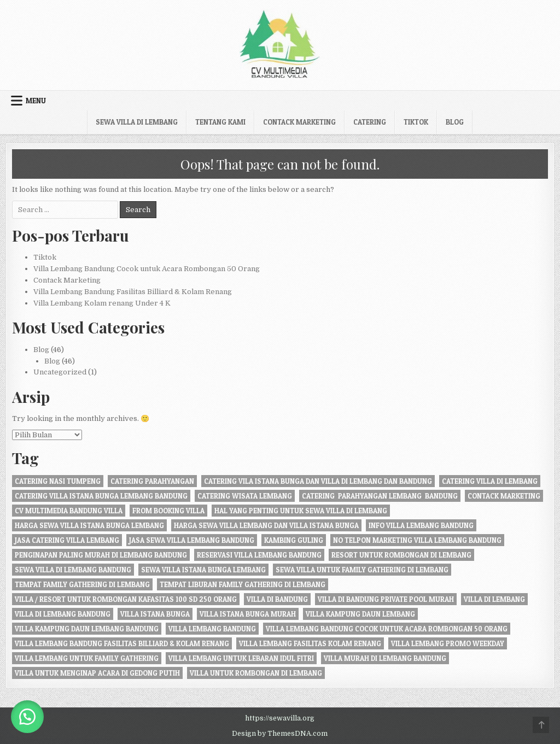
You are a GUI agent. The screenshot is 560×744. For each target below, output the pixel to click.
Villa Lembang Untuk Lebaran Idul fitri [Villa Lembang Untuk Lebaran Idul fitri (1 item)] (241, 658)
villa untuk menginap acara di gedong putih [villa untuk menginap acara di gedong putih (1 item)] (97, 673)
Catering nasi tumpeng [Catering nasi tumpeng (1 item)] (58, 481)
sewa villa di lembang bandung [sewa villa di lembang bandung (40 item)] (73, 570)
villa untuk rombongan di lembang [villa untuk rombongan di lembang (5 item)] (256, 673)
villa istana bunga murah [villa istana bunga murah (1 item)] (248, 614)
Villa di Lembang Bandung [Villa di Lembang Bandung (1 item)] (63, 614)
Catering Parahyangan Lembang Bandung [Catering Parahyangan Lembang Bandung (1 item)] (380, 496)
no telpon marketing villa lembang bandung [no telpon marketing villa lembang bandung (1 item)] (417, 540)
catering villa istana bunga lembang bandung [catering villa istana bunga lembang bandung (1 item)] (101, 496)
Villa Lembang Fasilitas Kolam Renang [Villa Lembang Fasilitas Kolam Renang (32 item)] (310, 643)
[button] (27, 717)
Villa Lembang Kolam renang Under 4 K (102, 303)
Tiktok (416, 122)
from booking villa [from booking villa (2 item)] (168, 511)
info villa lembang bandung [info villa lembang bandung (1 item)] (421, 525)
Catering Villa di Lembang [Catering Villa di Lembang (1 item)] (490, 481)
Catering (370, 122)
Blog (455, 122)
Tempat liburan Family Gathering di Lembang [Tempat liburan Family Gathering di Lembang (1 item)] (243, 584)
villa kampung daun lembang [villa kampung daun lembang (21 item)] (360, 614)
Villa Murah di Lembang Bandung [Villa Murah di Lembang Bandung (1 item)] (385, 658)
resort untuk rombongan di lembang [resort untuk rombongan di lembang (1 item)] (401, 555)
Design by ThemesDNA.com (280, 734)
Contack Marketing (299, 122)
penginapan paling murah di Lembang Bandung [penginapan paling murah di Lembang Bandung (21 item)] (101, 555)
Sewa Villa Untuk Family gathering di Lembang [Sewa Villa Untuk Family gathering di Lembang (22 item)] (362, 570)
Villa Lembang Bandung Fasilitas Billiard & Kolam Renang (133, 292)
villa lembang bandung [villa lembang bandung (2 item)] (212, 629)
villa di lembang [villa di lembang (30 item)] (494, 599)
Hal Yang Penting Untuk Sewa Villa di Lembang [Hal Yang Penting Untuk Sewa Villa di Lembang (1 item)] (301, 511)
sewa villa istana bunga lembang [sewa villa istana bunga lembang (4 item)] (203, 570)
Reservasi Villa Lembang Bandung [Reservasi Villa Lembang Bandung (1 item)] (259, 555)
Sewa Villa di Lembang (137, 122)
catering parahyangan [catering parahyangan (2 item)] (152, 481)
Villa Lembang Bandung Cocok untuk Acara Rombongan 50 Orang (147, 269)
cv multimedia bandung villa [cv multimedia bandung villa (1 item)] (69, 511)
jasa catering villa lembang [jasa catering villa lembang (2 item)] (67, 540)
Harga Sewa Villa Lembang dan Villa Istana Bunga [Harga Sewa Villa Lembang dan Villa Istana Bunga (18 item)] (266, 525)
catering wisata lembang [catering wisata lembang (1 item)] (245, 496)
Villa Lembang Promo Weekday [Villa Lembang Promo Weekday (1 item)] (448, 643)
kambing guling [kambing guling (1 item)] (294, 540)
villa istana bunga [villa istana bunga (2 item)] (155, 614)
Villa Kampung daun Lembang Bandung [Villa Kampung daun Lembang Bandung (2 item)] (87, 629)
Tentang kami (220, 122)
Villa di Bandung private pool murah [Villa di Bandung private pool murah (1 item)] (386, 599)
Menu (36, 101)
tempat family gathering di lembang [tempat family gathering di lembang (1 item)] (82, 584)
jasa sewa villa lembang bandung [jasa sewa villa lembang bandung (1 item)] (192, 540)
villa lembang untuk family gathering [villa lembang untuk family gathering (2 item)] (87, 658)
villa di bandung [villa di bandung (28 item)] (277, 599)
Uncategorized (60, 372)
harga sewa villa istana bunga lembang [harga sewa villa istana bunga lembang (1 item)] (89, 525)
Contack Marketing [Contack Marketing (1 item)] (504, 496)
